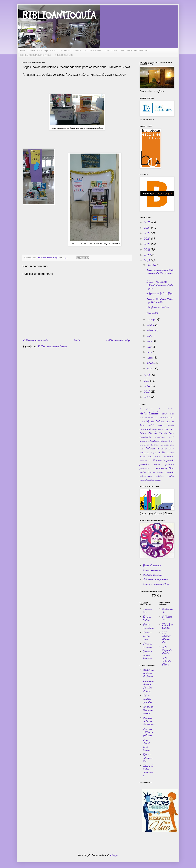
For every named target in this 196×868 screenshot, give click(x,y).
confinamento (158, 429)
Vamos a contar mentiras (156, 584)
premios (144, 464)
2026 (147, 222)
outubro (151, 325)
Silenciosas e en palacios (156, 579)
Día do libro (166, 433)
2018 (147, 375)
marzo (150, 358)
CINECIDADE (111, 50)
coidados (152, 425)
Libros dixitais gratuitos (148, 699)
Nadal (143, 456)
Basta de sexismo (152, 565)
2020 (147, 255)
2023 (147, 239)
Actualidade (149, 413)
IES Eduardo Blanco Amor (166, 637)
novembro (152, 319)
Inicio (23, 50)
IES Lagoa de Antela (167, 650)
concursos (145, 429)
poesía (170, 460)
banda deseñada (152, 418)
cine (141, 421)
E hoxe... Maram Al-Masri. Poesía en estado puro (160, 285)
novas (158, 456)
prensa (157, 464)
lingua (154, 453)
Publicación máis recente (35, 340)
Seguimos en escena (148, 645)
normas (150, 456)
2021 (147, 249)
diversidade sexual (164, 437)
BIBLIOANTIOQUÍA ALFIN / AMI (134, 50)
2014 (147, 397)
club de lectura (154, 421)
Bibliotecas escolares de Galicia (149, 673)
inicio (142, 449)
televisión (160, 476)
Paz (155, 460)
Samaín (170, 472)
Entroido (152, 441)
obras (142, 460)
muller (162, 452)
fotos (171, 441)
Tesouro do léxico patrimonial (149, 771)
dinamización (145, 437)
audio (142, 418)
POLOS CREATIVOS (64, 55)
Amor (165, 414)
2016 (147, 386)
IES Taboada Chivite (167, 661)
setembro (152, 330)
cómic (161, 425)
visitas (151, 480)
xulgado (158, 480)
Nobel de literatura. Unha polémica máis (160, 300)
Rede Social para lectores (147, 745)
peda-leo (162, 460)
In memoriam (167, 445)
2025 (147, 228)
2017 (147, 381)
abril (150, 352)
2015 (147, 392)
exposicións (162, 441)
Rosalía (160, 472)
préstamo (170, 464)
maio (150, 347)
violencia (144, 480)
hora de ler (145, 445)
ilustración (155, 445)
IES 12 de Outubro (167, 626)
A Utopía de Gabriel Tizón (160, 293)
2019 (147, 260)
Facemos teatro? (147, 618)
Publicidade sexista (153, 575)
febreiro (151, 363)
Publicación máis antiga (119, 340)
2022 (147, 244)
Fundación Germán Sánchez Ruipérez (148, 686)
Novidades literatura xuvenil (148, 710)
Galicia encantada (148, 626)
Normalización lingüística (71, 50)
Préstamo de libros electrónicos (149, 721)
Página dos (152, 313)
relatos (143, 472)
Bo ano (163, 418)
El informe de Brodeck (158, 307)
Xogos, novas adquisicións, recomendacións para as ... (160, 273)
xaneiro (151, 368)
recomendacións (164, 468)
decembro (152, 265)
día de (152, 433)
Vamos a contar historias (148, 655)
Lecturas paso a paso (147, 636)
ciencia (170, 417)
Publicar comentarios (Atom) (52, 346)
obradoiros (169, 456)
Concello (170, 425)
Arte (172, 414)
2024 (147, 233)
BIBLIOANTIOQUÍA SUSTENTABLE (36, 55)
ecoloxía (143, 441)
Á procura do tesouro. (157, 408)
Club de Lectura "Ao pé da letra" (42, 50)
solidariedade (146, 476)
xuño (150, 341)
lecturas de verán (157, 448)
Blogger (114, 855)
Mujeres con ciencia (153, 570)
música (171, 452)
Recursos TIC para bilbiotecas (148, 732)
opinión (148, 460)
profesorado (144, 468)
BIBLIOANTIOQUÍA (59, 16)
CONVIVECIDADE (93, 50)
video (171, 476)
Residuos (151, 472)
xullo (150, 336)
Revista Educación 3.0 (148, 758)
